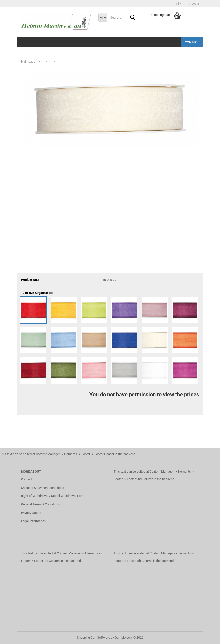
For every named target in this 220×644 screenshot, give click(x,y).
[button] (179, 4)
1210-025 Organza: (37, 293)
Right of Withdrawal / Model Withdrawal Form (53, 496)
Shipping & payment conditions (43, 488)
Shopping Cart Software (93, 637)
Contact (192, 42)
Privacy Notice (31, 513)
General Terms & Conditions (40, 504)
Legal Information (33, 521)
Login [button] (194, 4)
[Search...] (103, 17)
